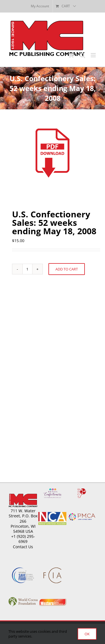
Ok (87, 634)
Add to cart (67, 269)
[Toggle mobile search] (82, 55)
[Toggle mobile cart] (71, 55)
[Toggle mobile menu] (94, 55)
